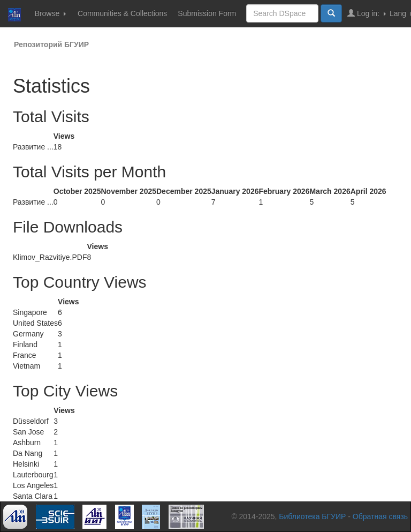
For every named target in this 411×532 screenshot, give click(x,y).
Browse (50, 13)
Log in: (367, 13)
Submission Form (207, 13)
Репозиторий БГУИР (51, 44)
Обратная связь (380, 516)
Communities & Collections (122, 13)
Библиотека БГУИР (312, 516)
